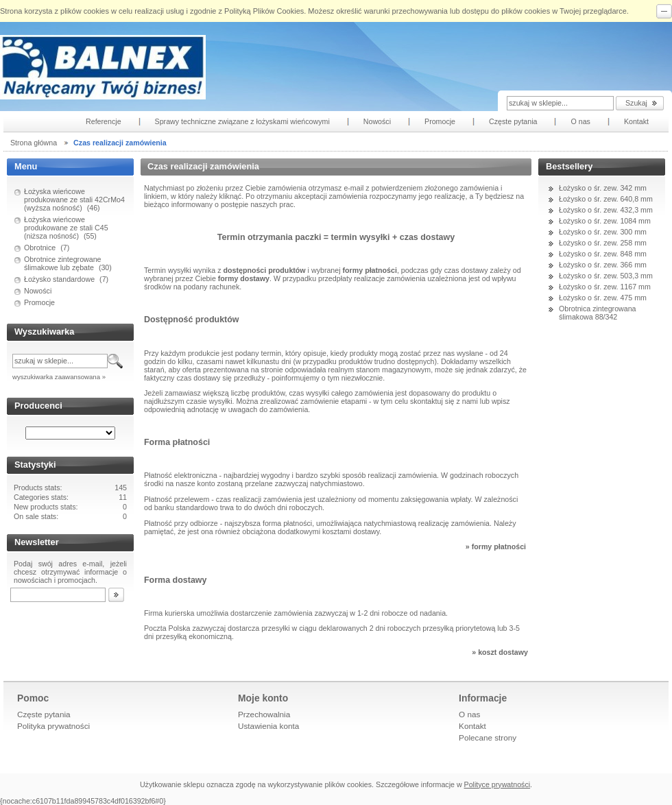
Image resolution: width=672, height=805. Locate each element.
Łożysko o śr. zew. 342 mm (603, 188)
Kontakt (472, 726)
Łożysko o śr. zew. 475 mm (603, 298)
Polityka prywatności (53, 726)
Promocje (39, 302)
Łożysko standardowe (59, 279)
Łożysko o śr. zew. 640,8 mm (606, 199)
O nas (469, 714)
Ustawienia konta (268, 726)
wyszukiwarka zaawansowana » (59, 377)
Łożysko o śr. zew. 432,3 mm (606, 210)
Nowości (38, 291)
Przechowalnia (264, 714)
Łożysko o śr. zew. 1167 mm (605, 287)
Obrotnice (40, 248)
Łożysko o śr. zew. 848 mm (603, 254)
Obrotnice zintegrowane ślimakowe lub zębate (63, 263)
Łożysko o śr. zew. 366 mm (603, 265)
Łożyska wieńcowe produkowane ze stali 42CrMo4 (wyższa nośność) (74, 200)
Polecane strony (488, 737)
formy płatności (499, 546)
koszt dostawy (503, 652)
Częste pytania (44, 714)
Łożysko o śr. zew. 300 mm (603, 232)
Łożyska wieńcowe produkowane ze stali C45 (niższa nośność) (66, 228)
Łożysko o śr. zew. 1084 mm (605, 221)
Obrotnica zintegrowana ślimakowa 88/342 (598, 313)
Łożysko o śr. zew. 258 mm (603, 243)
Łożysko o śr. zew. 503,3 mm (606, 276)
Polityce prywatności (497, 784)
